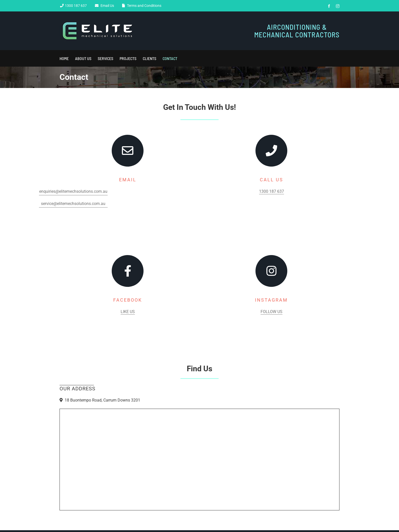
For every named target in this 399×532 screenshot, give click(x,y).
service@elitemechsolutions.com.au (73, 204)
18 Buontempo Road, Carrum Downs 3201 (102, 400)
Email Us (106, 6)
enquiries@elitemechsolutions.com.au (73, 191)
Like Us (128, 312)
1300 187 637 (76, 6)
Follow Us (272, 312)
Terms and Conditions (143, 6)
